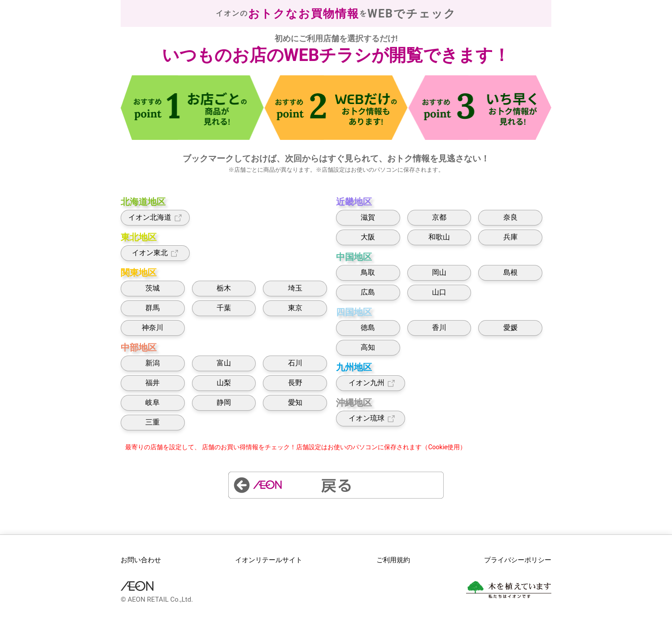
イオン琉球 (371, 419)
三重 (153, 422)
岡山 (439, 272)
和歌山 (439, 237)
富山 (224, 363)
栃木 (224, 288)
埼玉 (295, 288)
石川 (295, 363)
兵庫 (511, 237)
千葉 (224, 308)
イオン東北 (155, 253)
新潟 (153, 363)
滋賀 (368, 217)
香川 (439, 328)
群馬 (153, 308)
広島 (368, 292)
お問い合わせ (141, 560)
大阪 (368, 237)
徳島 (368, 328)
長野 (295, 383)
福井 (153, 383)
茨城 (153, 288)
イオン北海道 (155, 218)
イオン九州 (371, 383)
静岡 (224, 402)
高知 (368, 347)
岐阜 (153, 402)
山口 (439, 292)
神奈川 (153, 328)
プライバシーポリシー (518, 560)
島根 (511, 272)
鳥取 (368, 272)
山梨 (224, 383)
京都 (439, 217)
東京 (295, 308)
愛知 (295, 402)
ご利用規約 (393, 560)
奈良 (511, 217)
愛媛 (511, 328)
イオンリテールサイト (269, 560)
